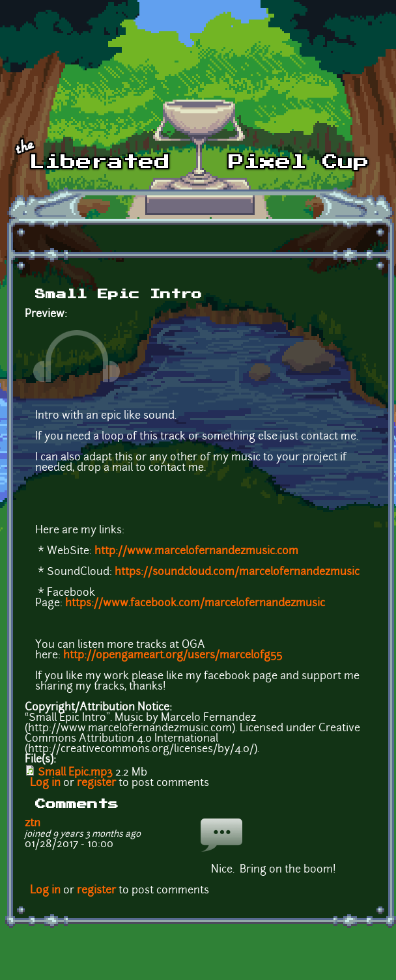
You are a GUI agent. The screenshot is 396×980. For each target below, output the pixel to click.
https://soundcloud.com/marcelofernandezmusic (237, 572)
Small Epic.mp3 (75, 773)
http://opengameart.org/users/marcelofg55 (173, 656)
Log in (45, 783)
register (96, 783)
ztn (33, 824)
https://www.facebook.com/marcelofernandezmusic (195, 604)
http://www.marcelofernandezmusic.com (196, 552)
